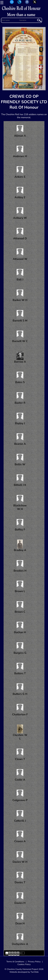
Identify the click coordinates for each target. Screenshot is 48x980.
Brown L (20, 587)
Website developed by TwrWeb (24, 972)
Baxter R (20, 398)
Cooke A (20, 775)
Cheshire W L (20, 732)
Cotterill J (20, 816)
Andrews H (20, 152)
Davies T (20, 878)
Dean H (20, 919)
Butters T (20, 669)
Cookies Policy (24, 964)
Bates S (20, 378)
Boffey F (20, 525)
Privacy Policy (34, 962)
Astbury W (20, 214)
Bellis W (20, 460)
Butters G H (20, 690)
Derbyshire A (20, 940)
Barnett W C (20, 337)
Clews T (20, 755)
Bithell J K (20, 481)
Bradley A (20, 546)
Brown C (20, 607)
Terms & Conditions (15, 962)
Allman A (20, 131)
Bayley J (20, 419)
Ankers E (20, 172)
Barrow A (20, 357)
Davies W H (20, 857)
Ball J (20, 275)
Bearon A (20, 440)
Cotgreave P (20, 796)
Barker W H (20, 296)
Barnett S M (20, 316)
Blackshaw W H (20, 503)
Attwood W (20, 255)
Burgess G (20, 649)
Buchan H (20, 628)
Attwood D (20, 234)
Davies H (20, 899)
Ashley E (20, 193)
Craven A (20, 837)
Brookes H (20, 566)
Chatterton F (20, 710)
